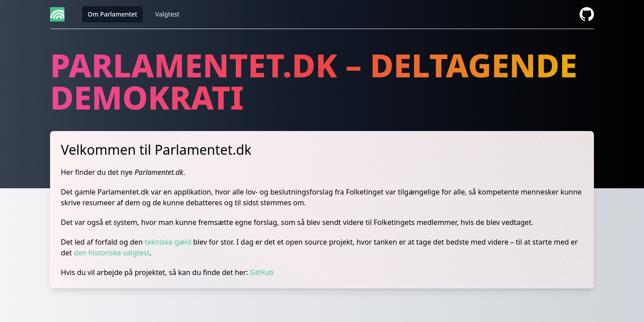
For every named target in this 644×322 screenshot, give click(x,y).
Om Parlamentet (112, 14)
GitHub (262, 272)
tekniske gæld (168, 242)
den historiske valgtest (112, 253)
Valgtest (167, 14)
